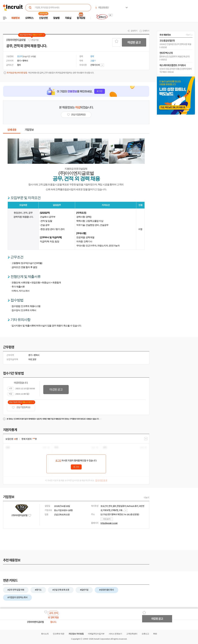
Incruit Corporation (102, 639)
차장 (30, 359)
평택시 (37, 355)
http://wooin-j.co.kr (109, 523)
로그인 (58, 461)
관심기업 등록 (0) (21, 407)
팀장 (34, 359)
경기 (30, 355)
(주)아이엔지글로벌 (16, 40)
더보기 (147, 498)
